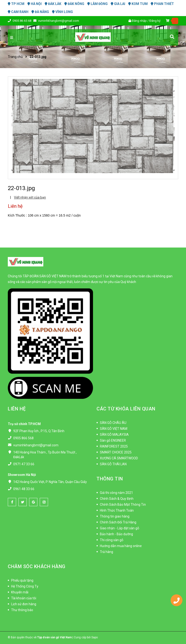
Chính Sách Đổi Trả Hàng (118, 522)
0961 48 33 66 (24, 489)
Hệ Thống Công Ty (25, 586)
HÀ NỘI (35, 4)
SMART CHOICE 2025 (116, 452)
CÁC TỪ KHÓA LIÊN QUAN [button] (126, 409)
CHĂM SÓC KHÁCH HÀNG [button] (37, 566)
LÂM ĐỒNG (97, 4)
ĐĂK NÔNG (74, 4)
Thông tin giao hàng (115, 516)
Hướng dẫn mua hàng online (121, 546)
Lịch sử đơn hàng (24, 604)
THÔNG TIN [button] (110, 479)
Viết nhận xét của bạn (30, 197)
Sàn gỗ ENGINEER (113, 440)
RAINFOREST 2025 (114, 446)
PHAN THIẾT (162, 4)
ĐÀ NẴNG (40, 12)
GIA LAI (118, 4)
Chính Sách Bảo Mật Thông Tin (123, 505)
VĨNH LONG (62, 12)
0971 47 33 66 (24, 464)
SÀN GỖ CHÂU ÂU (113, 423)
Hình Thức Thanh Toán (117, 510)
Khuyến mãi (20, 592)
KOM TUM (138, 4)
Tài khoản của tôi (24, 598)
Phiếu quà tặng (22, 580)
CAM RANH (18, 12)
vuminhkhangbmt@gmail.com (59, 21)
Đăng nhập (139, 21)
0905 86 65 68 (22, 21)
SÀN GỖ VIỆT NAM (114, 429)
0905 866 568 (23, 438)
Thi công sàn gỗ (112, 540)
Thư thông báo (22, 610)
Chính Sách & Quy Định (117, 499)
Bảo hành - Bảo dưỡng (116, 534)
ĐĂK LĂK (53, 4)
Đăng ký (155, 21)
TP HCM (16, 4)
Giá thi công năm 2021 (116, 493)
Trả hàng (106, 552)
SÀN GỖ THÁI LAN (113, 464)
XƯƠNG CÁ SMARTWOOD (119, 458)
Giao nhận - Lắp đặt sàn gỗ (120, 528)
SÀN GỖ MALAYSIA (114, 435)
